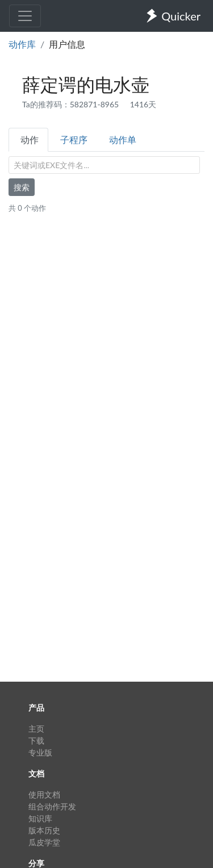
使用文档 (44, 794)
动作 (30, 139)
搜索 (22, 187)
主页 (36, 729)
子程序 (74, 139)
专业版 (40, 752)
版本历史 (44, 830)
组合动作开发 (52, 806)
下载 (36, 740)
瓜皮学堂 (44, 842)
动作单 (123, 139)
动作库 (22, 44)
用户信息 (67, 44)
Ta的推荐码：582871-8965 (72, 104)
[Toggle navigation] (25, 16)
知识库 (40, 818)
